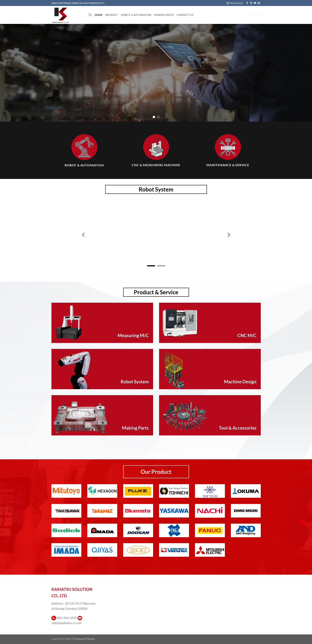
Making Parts (164, 15)
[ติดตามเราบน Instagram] (251, 3)
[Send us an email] (259, 3)
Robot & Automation (136, 15)
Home (98, 15)
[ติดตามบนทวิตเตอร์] (255, 3)
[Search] (90, 15)
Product (112, 15)
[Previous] (84, 235)
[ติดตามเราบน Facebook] (247, 3)
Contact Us (185, 15)
